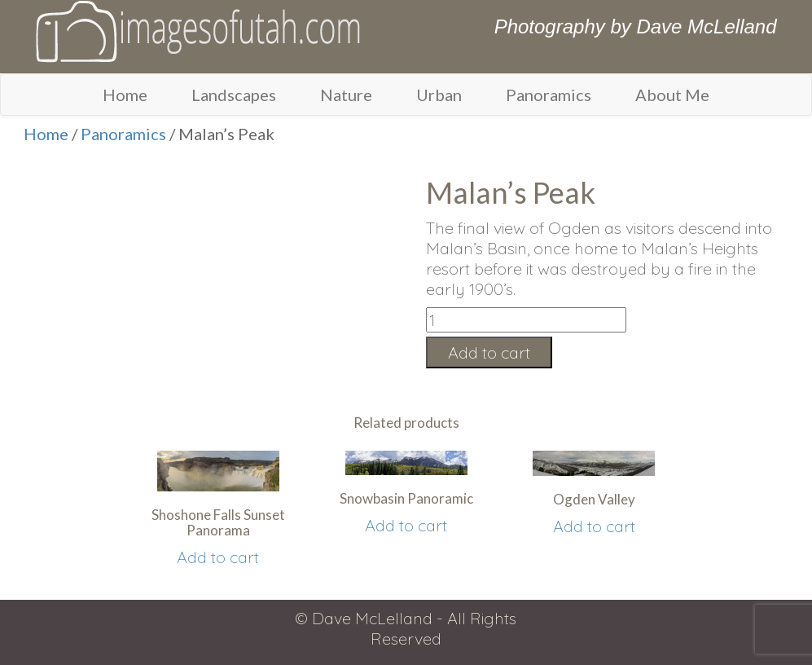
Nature (346, 95)
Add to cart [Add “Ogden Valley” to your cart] (594, 526)
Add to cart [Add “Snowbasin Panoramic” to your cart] (406, 525)
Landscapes (234, 95)
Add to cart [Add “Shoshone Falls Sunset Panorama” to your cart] (218, 557)
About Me (672, 95)
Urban (439, 95)
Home (125, 95)
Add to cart (489, 352)
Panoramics (549, 95)
